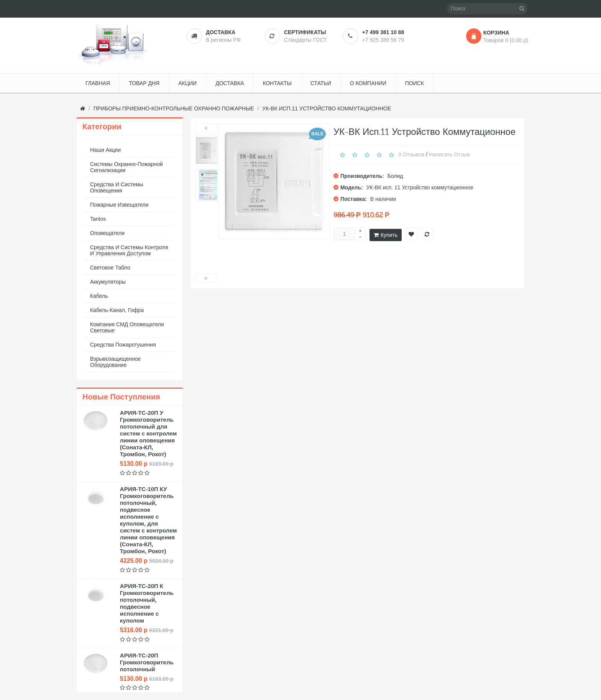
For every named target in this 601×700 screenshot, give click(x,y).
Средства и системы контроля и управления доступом (129, 250)
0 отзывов (411, 154)
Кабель (99, 296)
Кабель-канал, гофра (117, 310)
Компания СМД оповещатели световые (127, 327)
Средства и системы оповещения (117, 187)
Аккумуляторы (108, 282)
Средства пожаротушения (123, 345)
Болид (395, 176)
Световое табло (110, 268)
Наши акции (105, 150)
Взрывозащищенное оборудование (115, 362)
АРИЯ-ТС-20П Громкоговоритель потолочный (147, 662)
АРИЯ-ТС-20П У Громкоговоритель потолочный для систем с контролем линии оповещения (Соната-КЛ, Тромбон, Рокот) (149, 433)
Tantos (98, 219)
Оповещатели (107, 233)
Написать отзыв (449, 154)
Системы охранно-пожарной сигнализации (126, 167)
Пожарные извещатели (119, 205)
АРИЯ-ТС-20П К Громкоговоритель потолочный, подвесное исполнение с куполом (147, 603)
